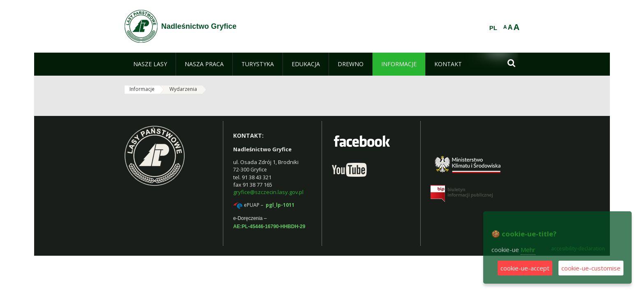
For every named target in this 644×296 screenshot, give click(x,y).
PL (493, 28)
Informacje (142, 89)
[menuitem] (150, 64)
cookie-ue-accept (525, 268)
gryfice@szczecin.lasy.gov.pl (268, 192)
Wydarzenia (183, 89)
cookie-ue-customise (591, 268)
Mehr (528, 250)
